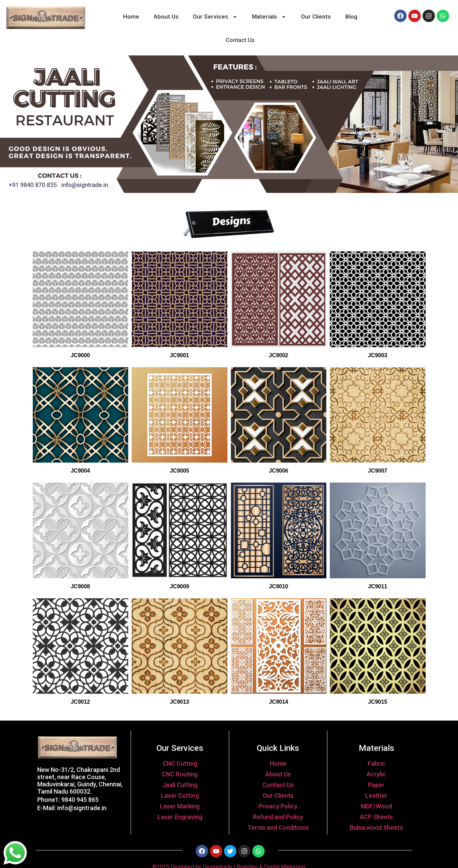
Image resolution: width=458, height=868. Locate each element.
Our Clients (316, 17)
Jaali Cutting (180, 785)
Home (131, 17)
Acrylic (376, 774)
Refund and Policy (278, 817)
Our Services (215, 17)
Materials (269, 17)
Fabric (376, 763)
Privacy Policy (278, 806)
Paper (376, 785)
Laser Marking (180, 806)
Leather (376, 795)
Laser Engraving (180, 817)
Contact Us (240, 40)
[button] (215, 17)
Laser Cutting (180, 795)
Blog (351, 17)
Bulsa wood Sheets (376, 828)
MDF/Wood (376, 806)
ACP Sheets (376, 817)
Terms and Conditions (278, 828)
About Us (166, 17)
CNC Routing (180, 774)
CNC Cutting (180, 763)
